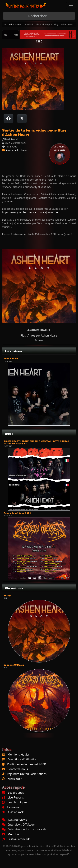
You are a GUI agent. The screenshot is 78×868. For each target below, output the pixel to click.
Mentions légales (19, 754)
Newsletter (15, 779)
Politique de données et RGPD (27, 764)
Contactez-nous (18, 769)
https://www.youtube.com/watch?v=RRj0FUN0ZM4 (31, 212)
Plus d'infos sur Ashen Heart (39, 335)
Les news (11, 807)
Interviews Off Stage (18, 825)
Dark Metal (39, 340)
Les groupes (13, 793)
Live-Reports (13, 797)
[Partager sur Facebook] (8, 119)
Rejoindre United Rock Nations (27, 774)
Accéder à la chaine (15, 150)
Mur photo (12, 834)
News (18, 24)
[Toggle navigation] (71, 6)
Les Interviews (14, 820)
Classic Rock (13, 812)
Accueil (8, 24)
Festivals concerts (16, 839)
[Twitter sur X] (22, 119)
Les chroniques (15, 802)
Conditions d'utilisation (22, 759)
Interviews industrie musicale (24, 829)
